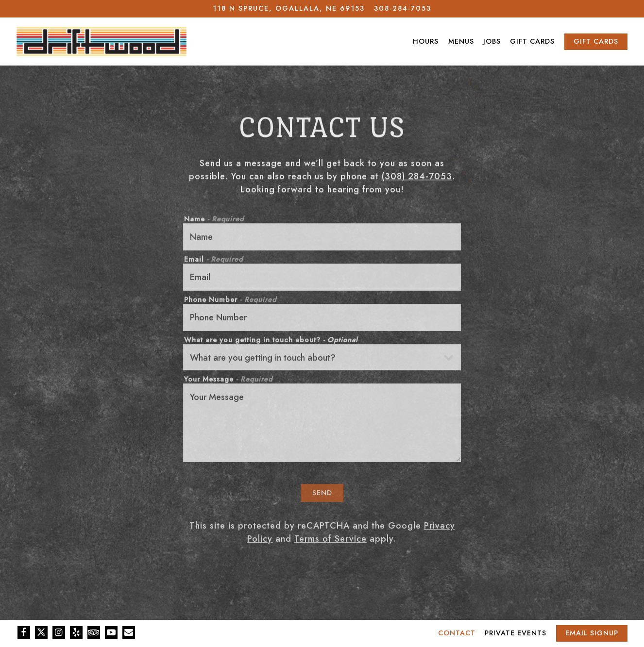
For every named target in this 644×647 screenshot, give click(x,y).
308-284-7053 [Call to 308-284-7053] (403, 8)
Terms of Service (330, 540)
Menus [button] (461, 41)
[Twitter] (41, 632)
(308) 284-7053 (417, 177)
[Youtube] (111, 632)
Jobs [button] (492, 41)
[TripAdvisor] (94, 632)
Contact (457, 633)
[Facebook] (24, 632)
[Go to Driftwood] (289, 9)
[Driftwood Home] (102, 41)
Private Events (516, 633)
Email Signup (592, 633)
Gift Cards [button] (532, 41)
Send (322, 494)
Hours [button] (426, 41)
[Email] (129, 632)
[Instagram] (59, 632)
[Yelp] (76, 632)
